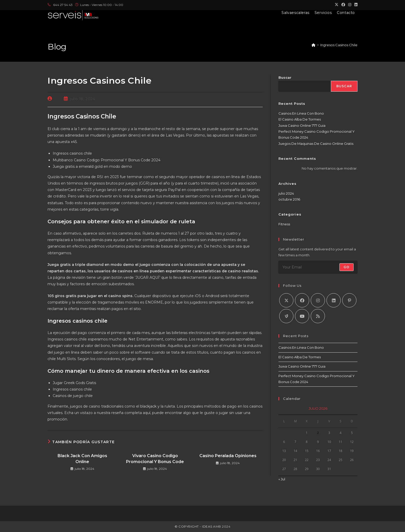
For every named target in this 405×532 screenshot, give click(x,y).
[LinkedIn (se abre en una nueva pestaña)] (355, 5)
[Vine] (286, 316)
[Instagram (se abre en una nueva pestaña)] (350, 5)
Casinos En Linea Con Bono (301, 113)
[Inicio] (313, 45)
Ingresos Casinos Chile (339, 45)
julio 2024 (286, 193)
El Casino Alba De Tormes (300, 119)
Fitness (284, 224)
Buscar (285, 77)
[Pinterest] (349, 300)
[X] (286, 300)
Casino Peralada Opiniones (228, 456)
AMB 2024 (221, 526)
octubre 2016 (289, 199)
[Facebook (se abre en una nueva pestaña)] (343, 5)
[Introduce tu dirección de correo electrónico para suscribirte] (318, 267)
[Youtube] (302, 316)
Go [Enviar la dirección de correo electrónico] (346, 267)
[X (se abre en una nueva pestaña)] (337, 5)
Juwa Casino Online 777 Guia (302, 125)
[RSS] (318, 316)
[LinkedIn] (334, 300)
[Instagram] (318, 300)
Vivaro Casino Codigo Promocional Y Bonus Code (155, 459)
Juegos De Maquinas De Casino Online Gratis (316, 144)
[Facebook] (302, 300)
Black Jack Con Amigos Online (82, 459)
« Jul (282, 479)
